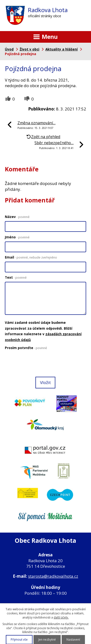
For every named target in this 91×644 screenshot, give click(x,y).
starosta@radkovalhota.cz (53, 576)
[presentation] (40, 364)
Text (16, 277)
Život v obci (29, 49)
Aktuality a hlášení (62, 49)
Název (17, 217)
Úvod (9, 49)
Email (31, 257)
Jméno (17, 237)
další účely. (61, 617)
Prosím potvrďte (26, 348)
